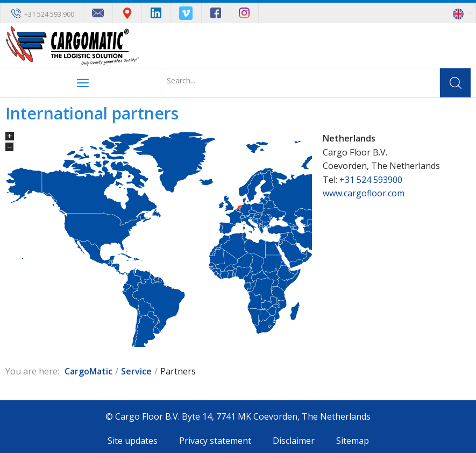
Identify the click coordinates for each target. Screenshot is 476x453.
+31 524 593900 (371, 180)
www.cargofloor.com (364, 193)
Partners (178, 371)
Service (136, 371)
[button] (464, 13)
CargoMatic (88, 371)
